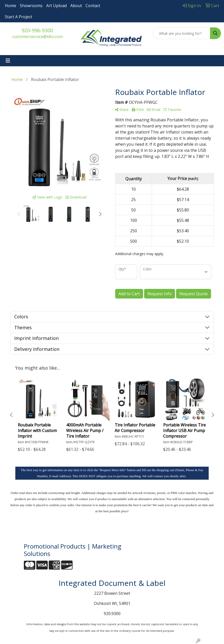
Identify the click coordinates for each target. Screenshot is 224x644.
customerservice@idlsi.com (37, 37)
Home (11, 6)
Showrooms (31, 6)
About (76, 6)
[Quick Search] (181, 33)
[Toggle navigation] (8, 61)
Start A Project (19, 17)
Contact (93, 6)
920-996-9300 (37, 30)
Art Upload (56, 6)
